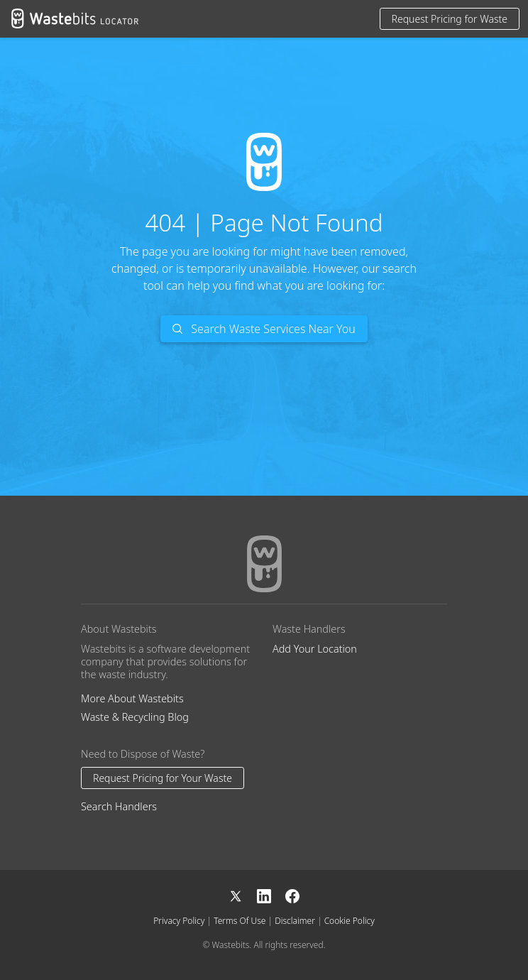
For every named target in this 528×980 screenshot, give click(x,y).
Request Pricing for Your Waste (163, 778)
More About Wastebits (132, 698)
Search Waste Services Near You (264, 329)
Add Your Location (315, 649)
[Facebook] (292, 894)
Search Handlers (119, 806)
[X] (243, 894)
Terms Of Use (240, 921)
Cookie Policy (350, 921)
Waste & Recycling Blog (135, 717)
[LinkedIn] (271, 894)
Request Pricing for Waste (450, 19)
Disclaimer (295, 921)
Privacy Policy (179, 921)
